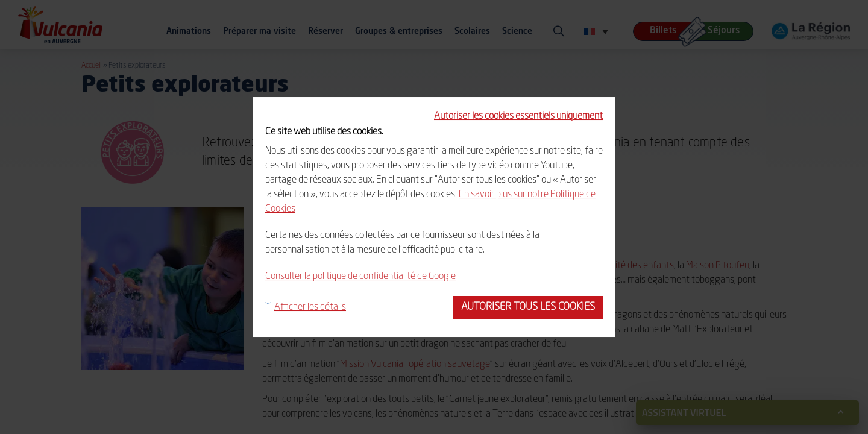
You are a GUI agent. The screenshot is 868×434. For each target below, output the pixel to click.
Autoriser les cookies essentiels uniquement (518, 116)
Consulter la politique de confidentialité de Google (360, 277)
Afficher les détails (310, 307)
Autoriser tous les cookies (528, 307)
